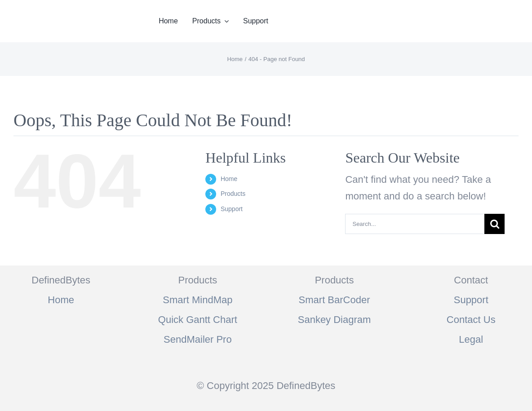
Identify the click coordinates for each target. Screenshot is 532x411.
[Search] (494, 224)
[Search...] (415, 224)
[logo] (56, 11)
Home (229, 179)
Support (232, 209)
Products (233, 194)
